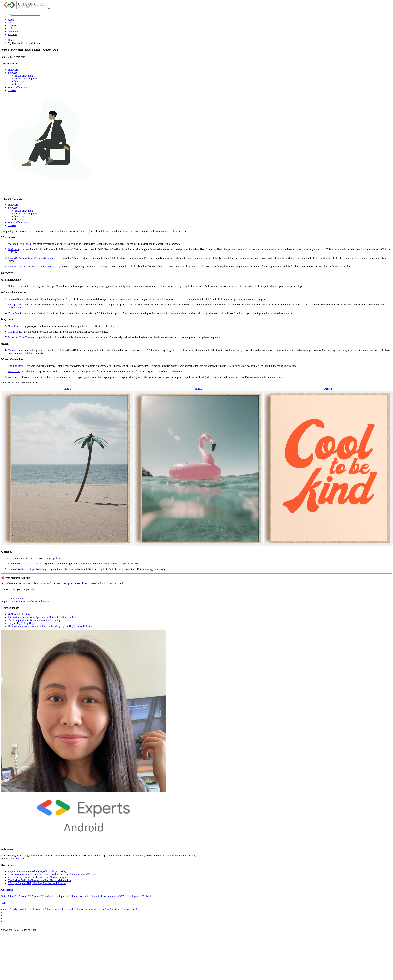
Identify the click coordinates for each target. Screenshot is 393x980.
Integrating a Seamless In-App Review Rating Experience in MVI (43, 617)
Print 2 (199, 389)
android (7, 909)
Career (26, 896)
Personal (38, 896)
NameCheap (14, 326)
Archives (13, 34)
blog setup (20, 82)
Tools (11, 23)
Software (13, 73)
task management (24, 76)
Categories (7, 890)
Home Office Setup (18, 87)
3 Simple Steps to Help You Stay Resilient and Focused (37, 883)
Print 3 (328, 389)
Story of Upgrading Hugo (21, 623)
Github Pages (15, 332)
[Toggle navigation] (49, 9)
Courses (12, 26)
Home (11, 40)
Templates (13, 31)
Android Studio (16, 299)
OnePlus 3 (13, 249)
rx (110, 909)
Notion (12, 286)
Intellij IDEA (15, 305)
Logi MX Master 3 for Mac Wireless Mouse (31, 266)
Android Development (58, 896)
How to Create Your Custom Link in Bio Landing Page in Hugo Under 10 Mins (50, 626)
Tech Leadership (82, 896)
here (58, 558)
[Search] (26, 14)
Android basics (16, 564)
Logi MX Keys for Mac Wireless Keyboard (31, 258)
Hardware (13, 70)
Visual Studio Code (18, 313)
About (11, 20)
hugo (51, 909)
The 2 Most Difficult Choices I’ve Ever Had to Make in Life (40, 880)
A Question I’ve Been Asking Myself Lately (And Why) (37, 872)
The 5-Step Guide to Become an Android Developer (35, 620)
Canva (11, 350)
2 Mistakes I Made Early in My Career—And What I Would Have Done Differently (52, 874)
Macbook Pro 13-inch (19, 244)
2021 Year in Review (12, 599)
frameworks (70, 909)
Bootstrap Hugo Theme (20, 337)
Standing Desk (16, 366)
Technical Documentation (106, 896)
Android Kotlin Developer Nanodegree (28, 569)
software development (26, 79)
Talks (11, 28)
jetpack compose (37, 909)
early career (19, 909)
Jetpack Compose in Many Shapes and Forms (25, 602)
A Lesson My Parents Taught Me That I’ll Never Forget (37, 877)
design (18, 84)
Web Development (132, 896)
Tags (4, 903)
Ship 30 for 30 (11, 896)
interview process (88, 909)
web (59, 909)
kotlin (103, 909)
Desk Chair (14, 371)
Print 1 (68, 389)
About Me (18, 859)
